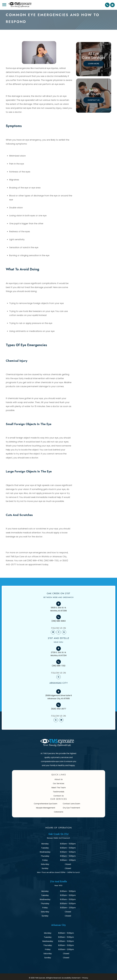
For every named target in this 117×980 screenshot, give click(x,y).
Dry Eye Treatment (71, 808)
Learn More (94, 64)
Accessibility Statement (71, 978)
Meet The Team (59, 788)
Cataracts (59, 812)
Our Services (59, 783)
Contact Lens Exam (71, 804)
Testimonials (59, 792)
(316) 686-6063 (58, 621)
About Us (59, 779)
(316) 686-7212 (59, 666)
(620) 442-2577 (59, 709)
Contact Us (94, 100)
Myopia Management (46, 808)
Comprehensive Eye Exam (46, 804)
